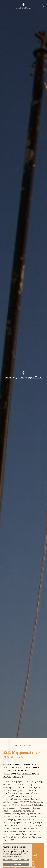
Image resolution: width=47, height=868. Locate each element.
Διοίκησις (28, 745)
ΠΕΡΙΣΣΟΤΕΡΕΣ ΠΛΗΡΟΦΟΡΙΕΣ (16, 860)
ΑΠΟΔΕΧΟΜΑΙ (16, 865)
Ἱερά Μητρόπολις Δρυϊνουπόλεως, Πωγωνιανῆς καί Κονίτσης (23, 6)
